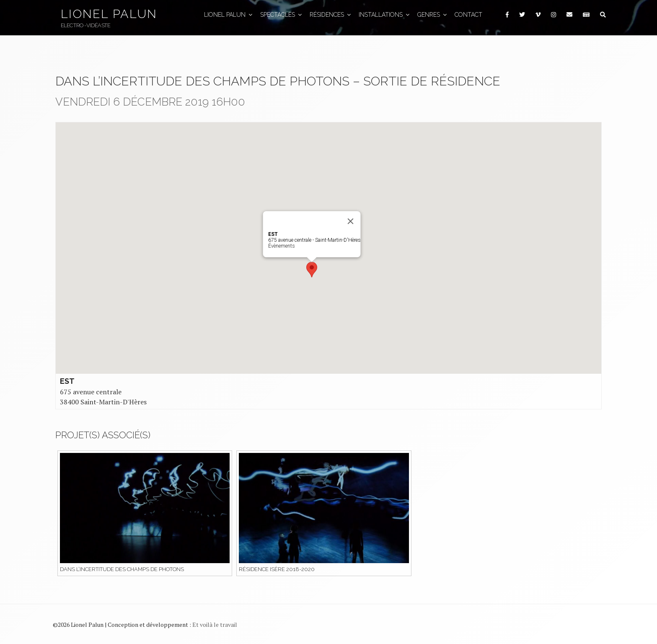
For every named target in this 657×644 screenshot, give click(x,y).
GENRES (433, 15)
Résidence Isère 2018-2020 (277, 569)
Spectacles (282, 15)
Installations (385, 15)
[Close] (351, 221)
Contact (468, 15)
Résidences (331, 15)
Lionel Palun (109, 14)
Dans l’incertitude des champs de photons (122, 569)
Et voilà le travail (215, 625)
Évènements (282, 246)
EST (67, 381)
